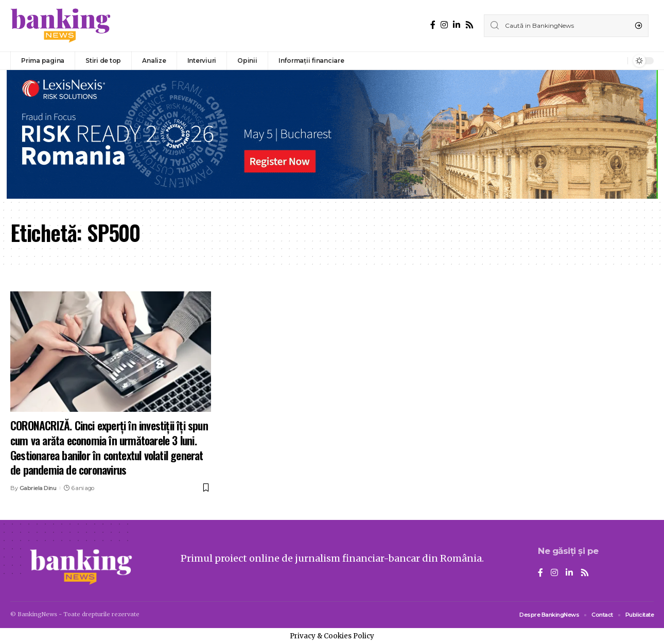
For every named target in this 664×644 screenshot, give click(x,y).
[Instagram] (444, 25)
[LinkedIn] (457, 25)
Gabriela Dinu (38, 488)
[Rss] (469, 25)
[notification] (617, 61)
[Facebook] (433, 25)
